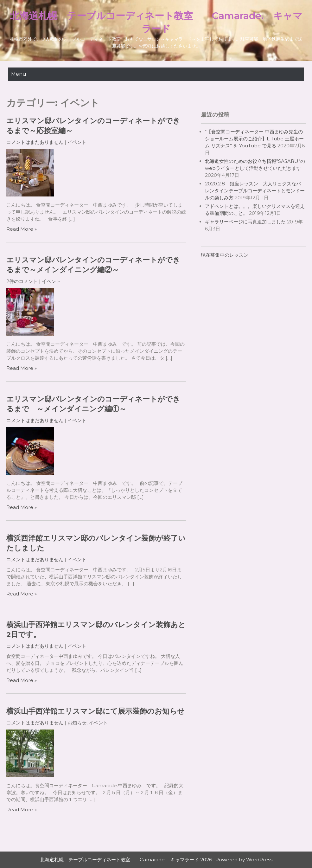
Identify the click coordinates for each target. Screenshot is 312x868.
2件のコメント (22, 281)
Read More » (22, 229)
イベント (77, 142)
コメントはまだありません (35, 142)
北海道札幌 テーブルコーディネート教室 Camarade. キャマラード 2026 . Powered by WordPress (156, 860)
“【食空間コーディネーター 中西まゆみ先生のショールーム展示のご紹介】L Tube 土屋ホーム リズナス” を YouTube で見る (254, 139)
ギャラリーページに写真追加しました (245, 222)
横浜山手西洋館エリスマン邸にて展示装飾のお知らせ (96, 711)
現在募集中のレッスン (225, 255)
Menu (19, 74)
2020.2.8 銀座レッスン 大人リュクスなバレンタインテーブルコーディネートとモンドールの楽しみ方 (255, 191)
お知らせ (77, 723)
